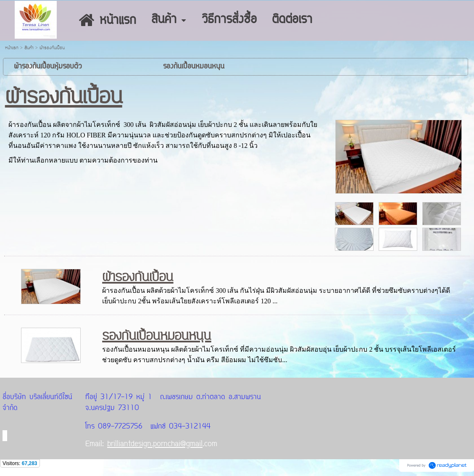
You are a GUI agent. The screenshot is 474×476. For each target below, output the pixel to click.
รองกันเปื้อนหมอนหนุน (157, 336)
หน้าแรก (12, 48)
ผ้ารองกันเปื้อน (138, 277)
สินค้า (29, 48)
